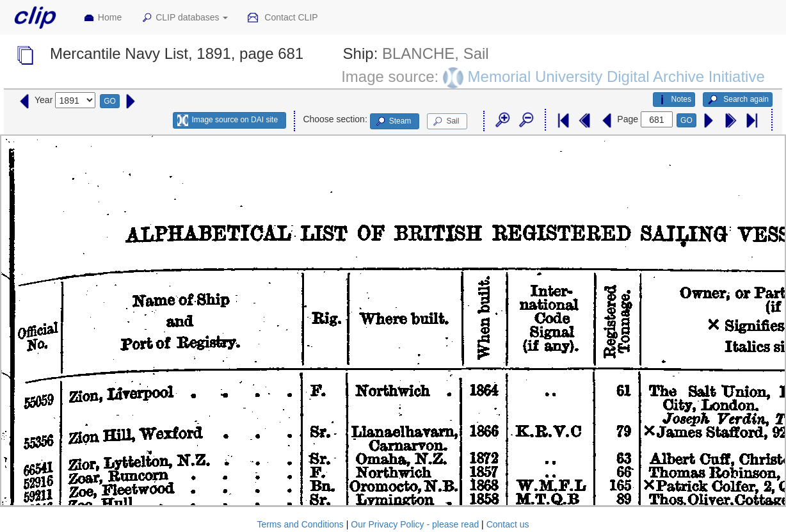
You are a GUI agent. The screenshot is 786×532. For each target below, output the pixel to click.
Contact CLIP (282, 18)
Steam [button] (393, 122)
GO (110, 101)
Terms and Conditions (300, 524)
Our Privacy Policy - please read (415, 524)
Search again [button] (738, 100)
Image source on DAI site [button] (228, 120)
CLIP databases (184, 18)
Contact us (508, 524)
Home (102, 18)
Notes (674, 100)
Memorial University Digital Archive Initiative (616, 77)
